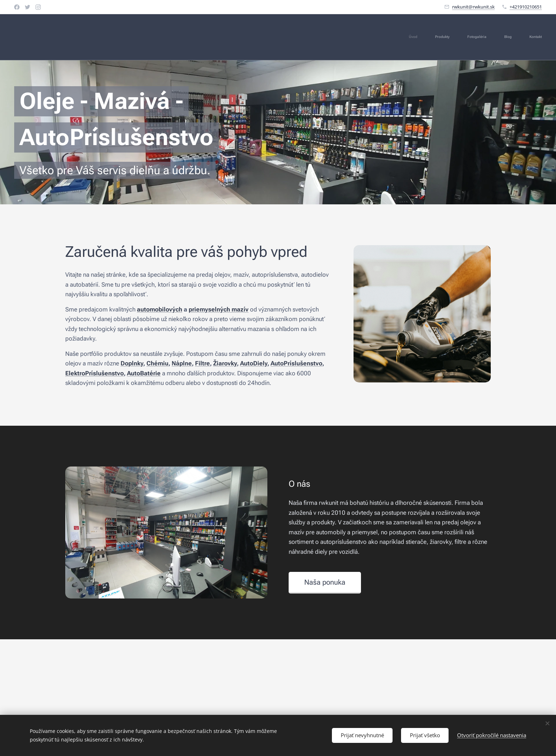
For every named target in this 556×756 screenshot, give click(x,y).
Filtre (202, 363)
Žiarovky (225, 363)
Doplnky (132, 363)
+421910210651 (526, 7)
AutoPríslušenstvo (296, 363)
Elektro (75, 373)
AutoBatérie (144, 373)
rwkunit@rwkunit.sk (473, 7)
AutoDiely (254, 363)
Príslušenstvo (104, 373)
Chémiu (157, 363)
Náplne (182, 363)
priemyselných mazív (219, 309)
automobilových (160, 309)
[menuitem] (474, 37)
